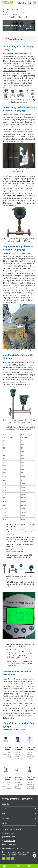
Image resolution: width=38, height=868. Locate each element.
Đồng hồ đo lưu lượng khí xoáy (31, 778)
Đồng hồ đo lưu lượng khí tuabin (7, 748)
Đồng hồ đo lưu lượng (10, 14)
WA (19, 866)
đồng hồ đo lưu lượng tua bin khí (14, 71)
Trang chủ (8, 9)
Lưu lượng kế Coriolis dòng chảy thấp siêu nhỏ (18, 778)
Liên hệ (5, 823)
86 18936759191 (10, 841)
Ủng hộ (5, 809)
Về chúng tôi (6, 818)
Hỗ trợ (16, 9)
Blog (4, 813)
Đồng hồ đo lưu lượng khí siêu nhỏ (19, 748)
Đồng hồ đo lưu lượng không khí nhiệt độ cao (7, 778)
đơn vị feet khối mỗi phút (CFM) (23, 181)
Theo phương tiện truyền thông (13, 12)
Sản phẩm (6, 804)
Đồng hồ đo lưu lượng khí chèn (31, 748)
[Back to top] (34, 856)
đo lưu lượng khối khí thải (21, 268)
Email (6, 866)
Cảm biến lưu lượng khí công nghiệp (19, 196)
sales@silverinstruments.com (14, 848)
